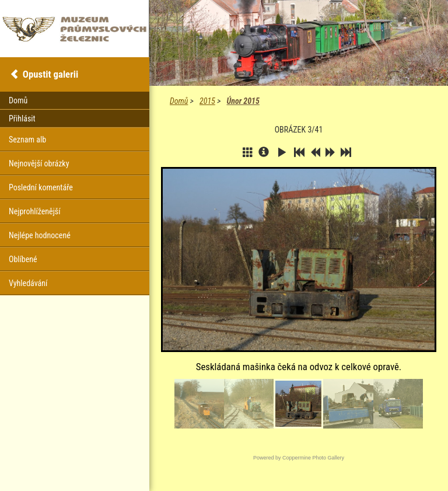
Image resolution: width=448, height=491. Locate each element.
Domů (179, 101)
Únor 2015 (243, 101)
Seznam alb (27, 140)
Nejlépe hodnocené (40, 235)
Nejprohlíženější (34, 211)
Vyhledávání (28, 283)
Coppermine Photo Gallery (313, 458)
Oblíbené (23, 259)
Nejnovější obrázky (39, 163)
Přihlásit (22, 119)
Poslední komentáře (41, 187)
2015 (207, 101)
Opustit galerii (50, 74)
